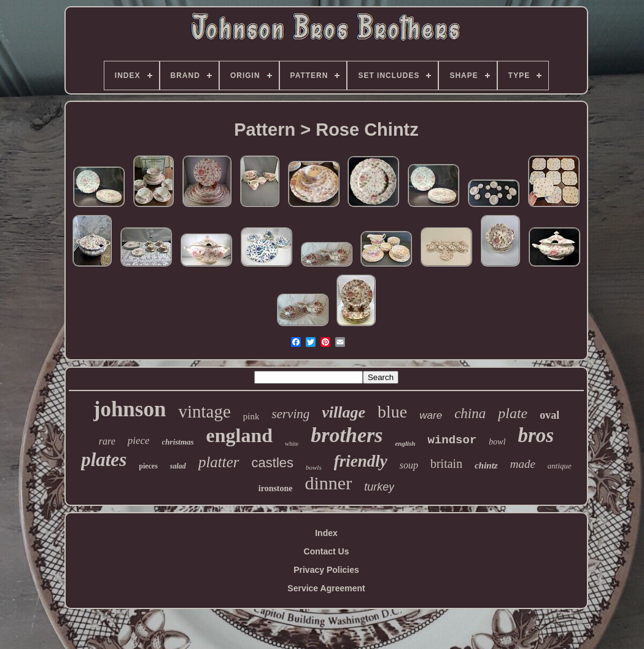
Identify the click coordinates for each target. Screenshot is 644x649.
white (292, 444)
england (239, 435)
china (470, 414)
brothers (347, 435)
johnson (130, 409)
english (405, 443)
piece (139, 441)
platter (219, 462)
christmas (178, 442)
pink (251, 416)
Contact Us (327, 551)
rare (107, 441)
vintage (204, 411)
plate (513, 413)
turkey (379, 487)
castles (273, 463)
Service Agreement (326, 588)
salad (178, 466)
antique (560, 466)
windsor (452, 440)
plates (104, 460)
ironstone (276, 488)
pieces (148, 466)
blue (392, 412)
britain (446, 464)
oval (549, 415)
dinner (329, 483)
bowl (497, 442)
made (523, 464)
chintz (486, 465)
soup (409, 465)
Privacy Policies (326, 570)
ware (431, 415)
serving (290, 414)
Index (326, 533)
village (343, 412)
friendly (361, 461)
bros (536, 435)
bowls (314, 467)
